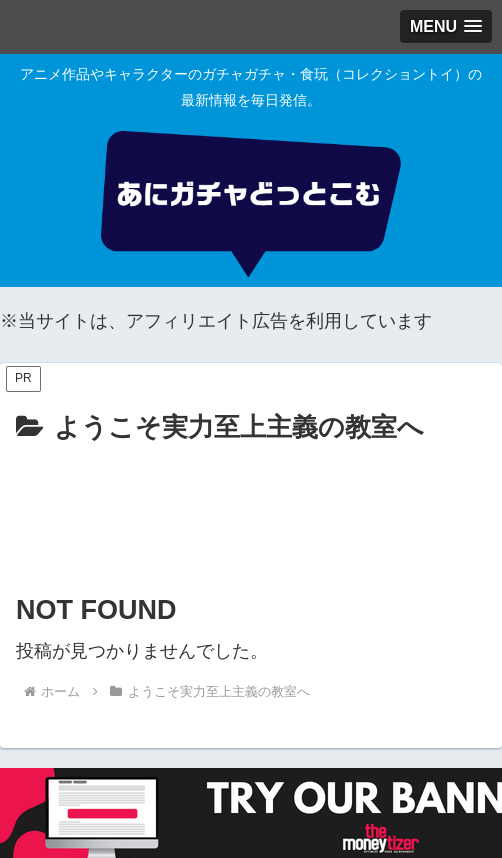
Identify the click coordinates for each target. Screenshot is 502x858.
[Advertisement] (251, 511)
